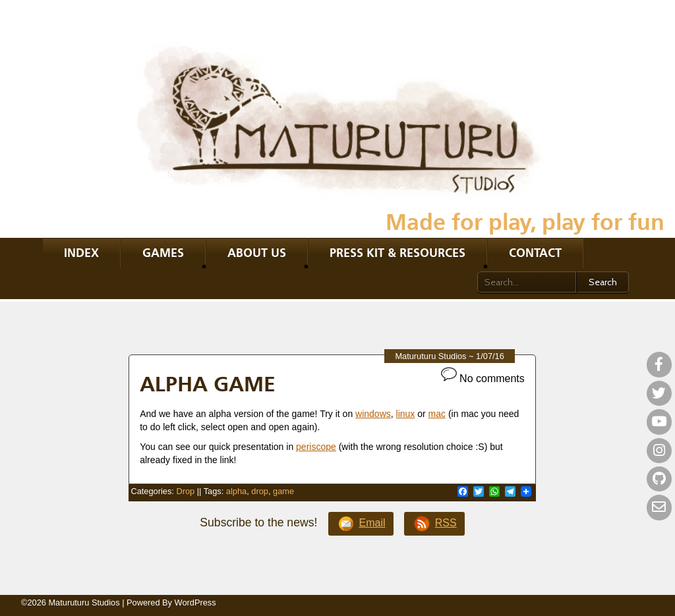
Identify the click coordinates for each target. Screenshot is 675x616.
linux (406, 414)
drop (260, 491)
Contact (535, 253)
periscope (316, 447)
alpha (236, 491)
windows (373, 414)
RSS (435, 524)
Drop (185, 491)
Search (603, 282)
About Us (257, 253)
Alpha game (208, 383)
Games (163, 253)
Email (361, 524)
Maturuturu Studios (430, 356)
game (283, 491)
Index (81, 253)
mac (437, 414)
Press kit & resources (397, 253)
